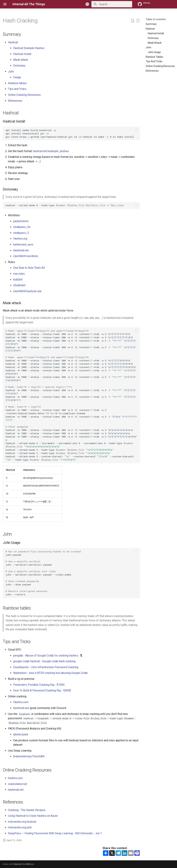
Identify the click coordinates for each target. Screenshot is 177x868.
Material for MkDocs (24, 864)
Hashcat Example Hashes (29, 48)
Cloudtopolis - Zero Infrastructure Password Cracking (46, 667)
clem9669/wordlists (26, 256)
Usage (17, 77)
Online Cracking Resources (24, 95)
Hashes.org (20, 239)
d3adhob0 (19, 285)
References (15, 101)
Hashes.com (21, 702)
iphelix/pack (21, 734)
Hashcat (13, 42)
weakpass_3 (21, 233)
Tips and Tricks (17, 89)
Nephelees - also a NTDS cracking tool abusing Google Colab (50, 673)
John (11, 72)
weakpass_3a (22, 227)
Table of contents (156, 19)
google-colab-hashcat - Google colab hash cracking (44, 661)
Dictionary (19, 66)
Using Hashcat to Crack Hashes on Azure (33, 816)
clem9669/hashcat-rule (27, 291)
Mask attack (21, 60)
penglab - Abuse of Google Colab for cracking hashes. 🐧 (48, 656)
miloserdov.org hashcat (22, 822)
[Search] (112, 4)
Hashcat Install (22, 54)
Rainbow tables (17, 83)
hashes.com (15, 778)
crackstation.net (18, 784)
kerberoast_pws (23, 244)
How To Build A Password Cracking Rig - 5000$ (42, 690)
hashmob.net (21, 250)
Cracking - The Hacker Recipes (27, 810)
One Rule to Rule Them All (29, 268)
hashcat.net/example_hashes (51, 151)
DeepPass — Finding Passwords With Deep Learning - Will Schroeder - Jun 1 (55, 833)
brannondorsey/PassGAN (29, 756)
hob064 (18, 280)
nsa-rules (19, 274)
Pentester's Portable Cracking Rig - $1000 (39, 685)
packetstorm (21, 221)
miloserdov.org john (20, 827)
